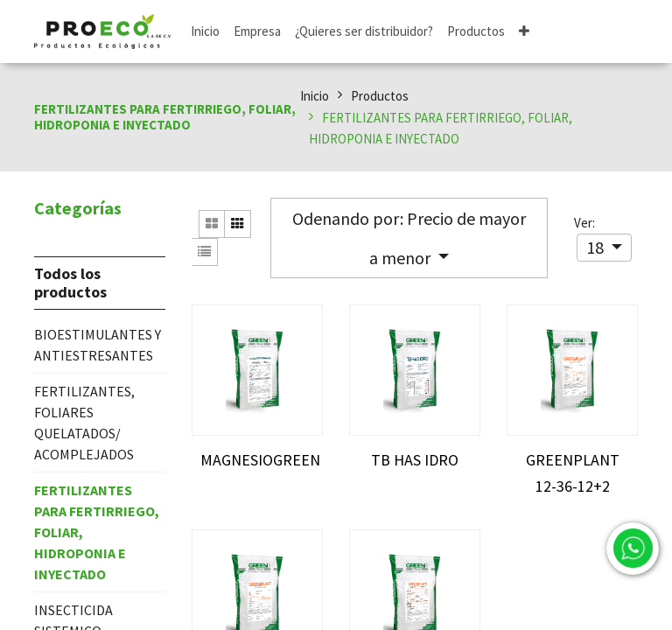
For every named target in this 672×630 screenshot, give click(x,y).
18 (597, 247)
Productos (380, 96)
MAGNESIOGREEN (260, 460)
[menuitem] (205, 32)
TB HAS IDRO (415, 460)
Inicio (315, 96)
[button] (524, 32)
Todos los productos (70, 283)
